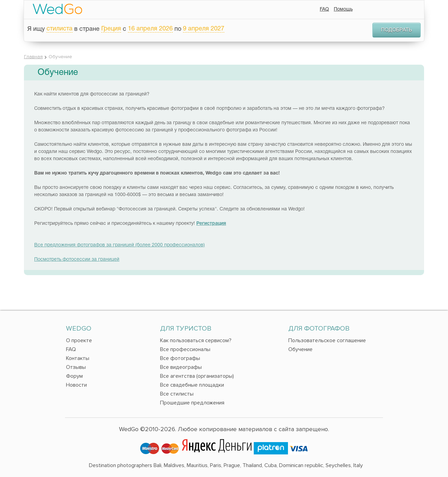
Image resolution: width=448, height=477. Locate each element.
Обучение (300, 349)
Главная (33, 57)
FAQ (324, 9)
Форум (74, 376)
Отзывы (76, 367)
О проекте (79, 340)
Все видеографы (181, 367)
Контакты (78, 358)
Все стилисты (177, 394)
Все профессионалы (185, 349)
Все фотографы (180, 358)
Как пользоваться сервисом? (196, 340)
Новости (76, 385)
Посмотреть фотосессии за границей (77, 260)
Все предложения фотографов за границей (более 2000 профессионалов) (120, 245)
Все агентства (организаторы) (197, 376)
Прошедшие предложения (192, 403)
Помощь (343, 9)
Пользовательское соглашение (327, 340)
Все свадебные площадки (192, 385)
